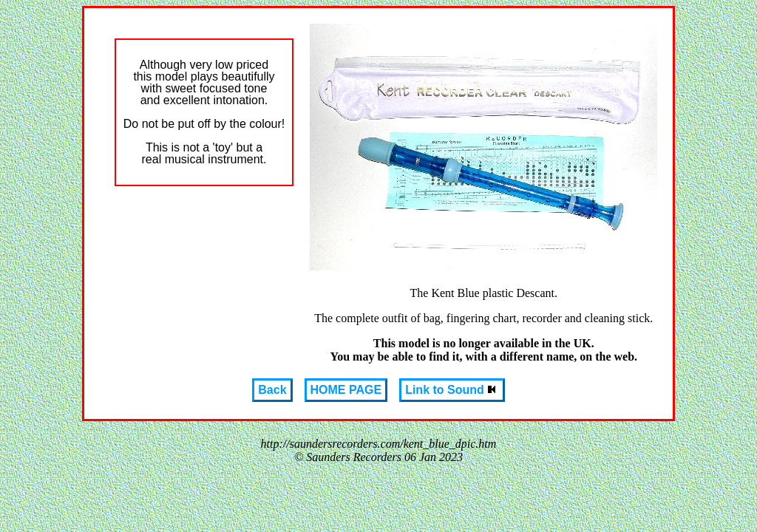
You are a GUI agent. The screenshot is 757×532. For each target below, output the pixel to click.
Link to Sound (452, 390)
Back (272, 390)
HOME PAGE (346, 390)
